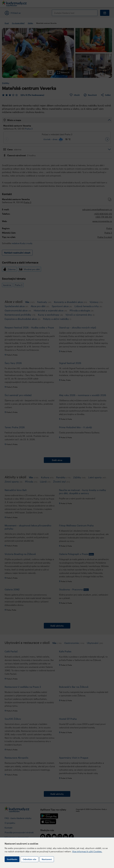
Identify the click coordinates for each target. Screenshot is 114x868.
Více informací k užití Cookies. (87, 851)
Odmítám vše (30, 859)
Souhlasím (12, 859)
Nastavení (47, 859)
